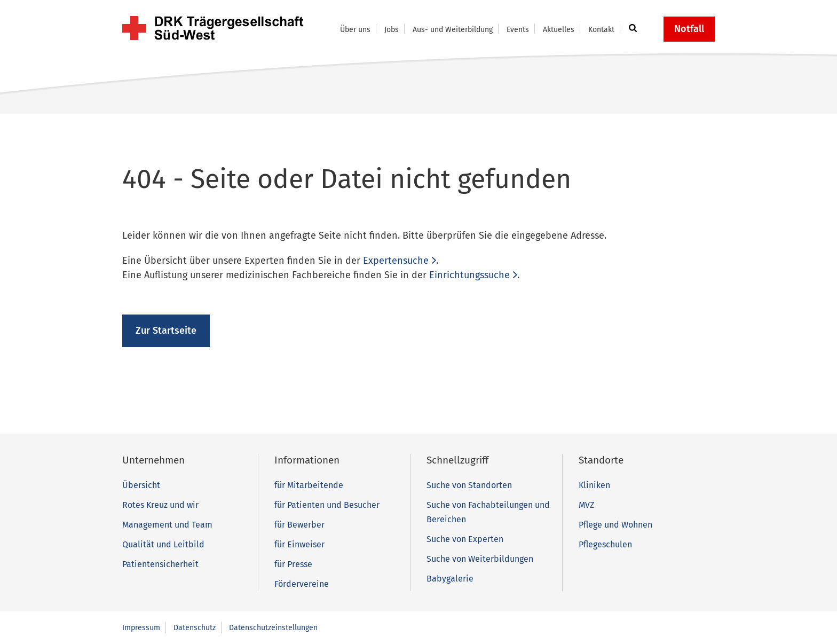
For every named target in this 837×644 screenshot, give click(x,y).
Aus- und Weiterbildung (453, 30)
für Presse (293, 564)
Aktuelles (559, 30)
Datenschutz (195, 628)
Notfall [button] (689, 29)
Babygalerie (450, 579)
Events (518, 30)
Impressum (141, 628)
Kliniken (594, 485)
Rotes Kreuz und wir (160, 505)
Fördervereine (302, 584)
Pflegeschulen (605, 544)
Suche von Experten (465, 539)
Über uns (355, 30)
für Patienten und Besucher (327, 505)
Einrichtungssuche (469, 275)
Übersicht (141, 485)
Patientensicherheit (160, 564)
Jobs (392, 30)
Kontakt (601, 30)
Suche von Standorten (469, 485)
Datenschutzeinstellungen (273, 628)
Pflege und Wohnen (615, 525)
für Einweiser (299, 544)
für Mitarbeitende (309, 485)
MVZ (586, 505)
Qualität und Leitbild (163, 544)
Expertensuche (396, 261)
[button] (631, 29)
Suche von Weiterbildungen (480, 559)
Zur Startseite (166, 331)
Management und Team (167, 525)
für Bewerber (299, 525)
